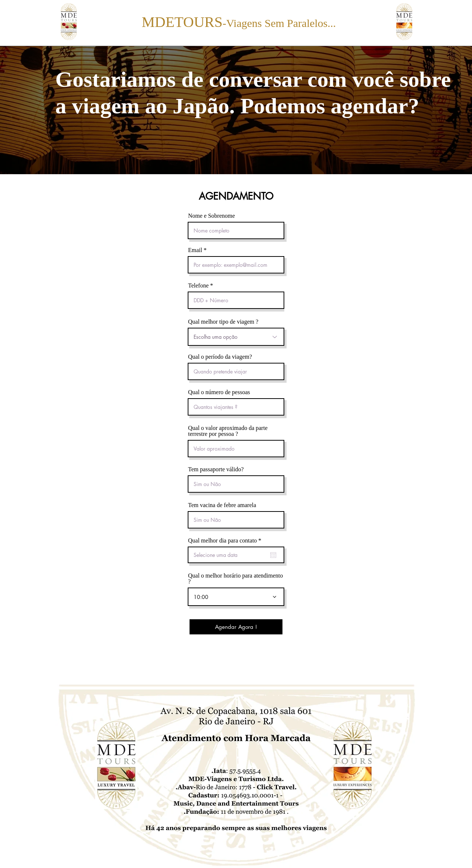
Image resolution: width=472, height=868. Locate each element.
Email (195, 250)
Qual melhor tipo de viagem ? (223, 322)
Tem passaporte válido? (216, 469)
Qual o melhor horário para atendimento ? (235, 579)
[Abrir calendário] (273, 555)
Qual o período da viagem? (220, 357)
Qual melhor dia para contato (226, 541)
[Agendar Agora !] (236, 627)
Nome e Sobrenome (211, 216)
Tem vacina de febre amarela (222, 505)
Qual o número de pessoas (219, 392)
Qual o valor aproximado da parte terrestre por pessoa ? (228, 431)
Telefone (198, 286)
